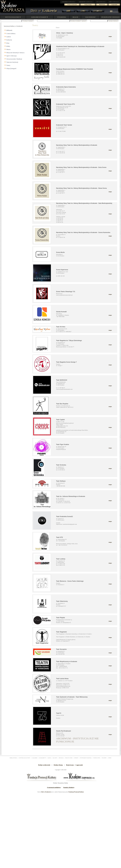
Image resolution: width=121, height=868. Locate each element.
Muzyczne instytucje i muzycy (15, 53)
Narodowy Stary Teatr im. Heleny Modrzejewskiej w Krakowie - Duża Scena (81, 167)
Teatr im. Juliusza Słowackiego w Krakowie (71, 496)
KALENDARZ (115, 12)
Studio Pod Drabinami (64, 731)
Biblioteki (9, 30)
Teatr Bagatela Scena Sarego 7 (67, 362)
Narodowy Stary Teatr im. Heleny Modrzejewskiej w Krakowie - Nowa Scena (82, 188)
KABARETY (43, 758)
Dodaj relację (88, 4)
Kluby (8, 46)
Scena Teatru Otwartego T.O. (66, 292)
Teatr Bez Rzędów (62, 404)
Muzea (8, 49)
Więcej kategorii (11, 69)
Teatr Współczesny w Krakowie (67, 662)
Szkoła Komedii (61, 312)
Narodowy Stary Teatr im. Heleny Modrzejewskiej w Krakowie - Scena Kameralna (83, 232)
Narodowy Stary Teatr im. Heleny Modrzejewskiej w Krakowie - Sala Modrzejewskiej (84, 203)
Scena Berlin (60, 252)
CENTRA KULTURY (24, 758)
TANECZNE (97, 758)
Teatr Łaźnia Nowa (62, 679)
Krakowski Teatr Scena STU (66, 104)
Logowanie (114, 4)
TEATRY (104, 758)
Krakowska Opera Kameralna (66, 87)
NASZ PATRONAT (90, 17)
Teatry (8, 65)
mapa (110, 36)
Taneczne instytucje (12, 62)
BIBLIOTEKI (13, 758)
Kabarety (9, 40)
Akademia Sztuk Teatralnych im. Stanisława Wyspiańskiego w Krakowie (80, 46)
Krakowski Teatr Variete (64, 125)
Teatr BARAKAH (62, 380)
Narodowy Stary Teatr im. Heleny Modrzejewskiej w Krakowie (77, 145)
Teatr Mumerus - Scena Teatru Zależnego (70, 581)
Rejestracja (102, 4)
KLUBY (55, 758)
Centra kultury (11, 34)
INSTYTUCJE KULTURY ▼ (13, 17)
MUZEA (61, 758)
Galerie (9, 37)
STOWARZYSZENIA (86, 758)
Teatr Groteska (61, 465)
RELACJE (75, 17)
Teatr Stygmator (62, 632)
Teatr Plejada (61, 618)
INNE (110, 758)
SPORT (76, 758)
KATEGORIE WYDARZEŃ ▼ (40, 17)
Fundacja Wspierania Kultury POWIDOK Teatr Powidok (75, 69)
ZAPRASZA (69, 2)
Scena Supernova (62, 270)
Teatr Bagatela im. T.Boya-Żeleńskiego (69, 341)
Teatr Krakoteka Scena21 (65, 517)
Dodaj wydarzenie (72, 4)
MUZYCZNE (69, 758)
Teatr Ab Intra (61, 327)
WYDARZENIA (62, 17)
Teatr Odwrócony (62, 601)
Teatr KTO (60, 537)
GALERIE (35, 758)
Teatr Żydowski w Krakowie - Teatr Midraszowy (72, 697)
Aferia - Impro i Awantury (65, 33)
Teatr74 (59, 713)
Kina (8, 43)
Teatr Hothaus (61, 481)
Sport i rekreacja (12, 56)
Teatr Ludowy (61, 559)
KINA (49, 758)
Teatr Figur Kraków (63, 444)
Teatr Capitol (60, 420)
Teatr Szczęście (61, 649)
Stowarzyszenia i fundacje (14, 59)
